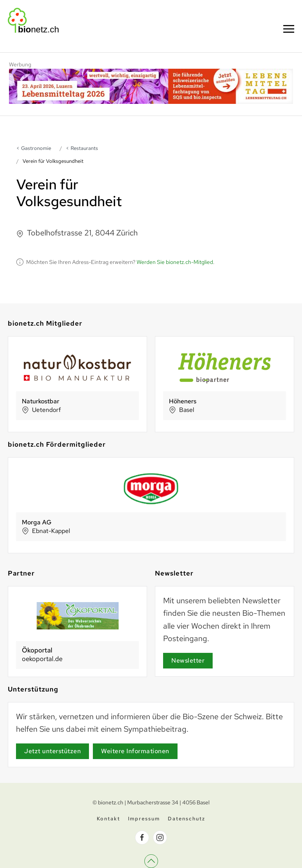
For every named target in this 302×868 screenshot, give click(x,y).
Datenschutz (187, 820)
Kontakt (108, 820)
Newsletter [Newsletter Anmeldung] (188, 660)
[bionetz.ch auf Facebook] (142, 839)
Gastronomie (36, 148)
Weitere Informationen (135, 751)
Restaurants (84, 148)
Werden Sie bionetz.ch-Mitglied (175, 262)
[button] (289, 29)
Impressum (144, 820)
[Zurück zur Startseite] (33, 20)
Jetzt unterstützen (52, 751)
